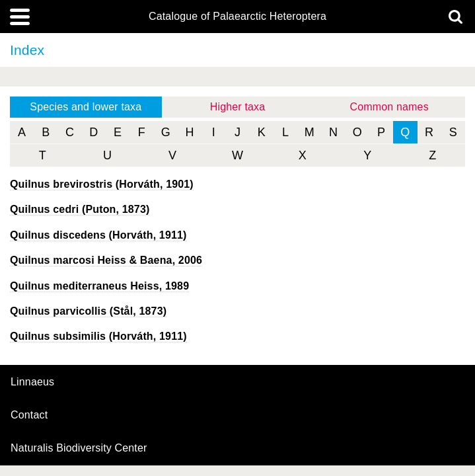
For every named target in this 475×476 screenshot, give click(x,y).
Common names (389, 107)
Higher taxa (238, 107)
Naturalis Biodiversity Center (79, 448)
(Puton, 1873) (80, 209)
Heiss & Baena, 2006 (106, 260)
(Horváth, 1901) (102, 184)
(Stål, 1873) (88, 311)
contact (29, 415)
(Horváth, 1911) (98, 235)
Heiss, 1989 (99, 286)
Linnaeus (32, 382)
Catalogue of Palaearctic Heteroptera (237, 17)
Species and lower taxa (86, 107)
